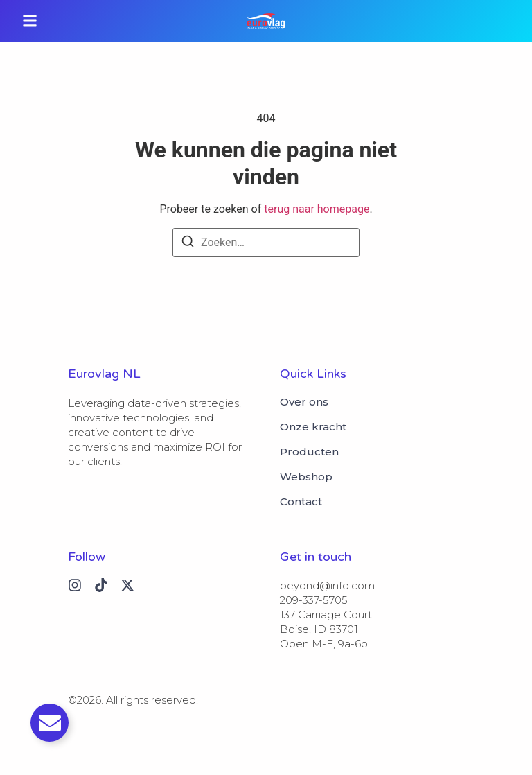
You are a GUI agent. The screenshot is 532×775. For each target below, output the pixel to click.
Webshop (306, 477)
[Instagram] (75, 585)
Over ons (304, 402)
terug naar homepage (317, 209)
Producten (309, 452)
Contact (301, 502)
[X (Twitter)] (127, 585)
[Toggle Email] (50, 723)
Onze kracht (313, 427)
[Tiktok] (101, 585)
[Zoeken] (188, 244)
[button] (30, 21)
